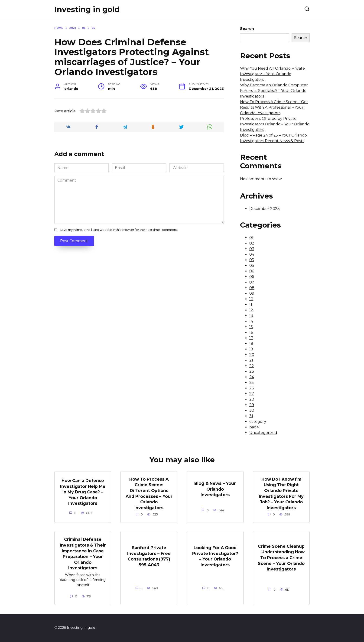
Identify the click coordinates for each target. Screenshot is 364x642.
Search (247, 29)
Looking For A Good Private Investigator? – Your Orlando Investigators (215, 556)
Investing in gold (87, 9)
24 (252, 377)
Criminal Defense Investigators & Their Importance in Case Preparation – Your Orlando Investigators (83, 554)
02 (252, 243)
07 (252, 282)
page (254, 427)
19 (251, 349)
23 (252, 371)
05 (252, 260)
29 (252, 405)
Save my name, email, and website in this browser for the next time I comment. (119, 230)
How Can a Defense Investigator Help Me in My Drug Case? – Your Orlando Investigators (83, 492)
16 (251, 332)
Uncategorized (263, 433)
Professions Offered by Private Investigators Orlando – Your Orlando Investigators (275, 124)
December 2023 (265, 209)
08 (252, 288)
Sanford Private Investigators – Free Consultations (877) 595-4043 (149, 556)
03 (252, 249)
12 (251, 310)
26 (252, 388)
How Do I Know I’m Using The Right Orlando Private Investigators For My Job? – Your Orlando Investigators (281, 493)
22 (252, 366)
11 (251, 305)
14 (251, 321)
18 (251, 344)
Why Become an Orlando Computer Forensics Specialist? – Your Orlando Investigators (274, 91)
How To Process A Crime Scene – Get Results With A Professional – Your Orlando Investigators (274, 107)
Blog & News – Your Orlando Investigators (215, 489)
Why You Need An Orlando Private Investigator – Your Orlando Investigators (272, 74)
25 (252, 383)
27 (252, 394)
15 (251, 327)
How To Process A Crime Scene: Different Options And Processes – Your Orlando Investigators (149, 493)
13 (251, 316)
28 (252, 399)
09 (252, 293)
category (258, 422)
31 (251, 416)
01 (251, 238)
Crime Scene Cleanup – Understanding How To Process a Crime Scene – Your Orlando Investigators (281, 558)
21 (251, 360)
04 (252, 254)
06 (252, 271)
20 (252, 355)
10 (251, 299)
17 (251, 338)
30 (252, 410)
